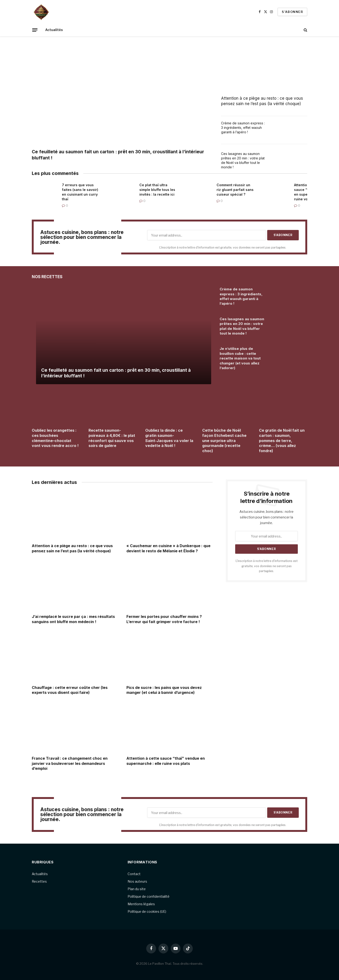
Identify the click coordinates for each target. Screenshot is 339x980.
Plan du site (137, 889)
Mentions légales (141, 904)
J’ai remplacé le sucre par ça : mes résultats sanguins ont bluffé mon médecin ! (73, 619)
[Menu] (35, 30)
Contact (134, 874)
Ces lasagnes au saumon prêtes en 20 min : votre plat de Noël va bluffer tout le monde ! (243, 160)
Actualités (54, 30)
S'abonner (292, 12)
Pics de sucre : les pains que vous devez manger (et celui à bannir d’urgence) (164, 690)
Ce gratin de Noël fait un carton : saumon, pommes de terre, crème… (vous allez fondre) (282, 441)
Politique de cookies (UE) (147, 911)
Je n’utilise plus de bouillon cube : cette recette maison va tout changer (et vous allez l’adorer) (240, 358)
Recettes (39, 881)
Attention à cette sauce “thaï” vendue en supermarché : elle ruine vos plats (166, 761)
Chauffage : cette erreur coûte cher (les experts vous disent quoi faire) (70, 690)
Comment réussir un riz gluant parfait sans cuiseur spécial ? (235, 190)
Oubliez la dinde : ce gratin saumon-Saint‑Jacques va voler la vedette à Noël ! (169, 438)
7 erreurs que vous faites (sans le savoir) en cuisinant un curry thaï (80, 192)
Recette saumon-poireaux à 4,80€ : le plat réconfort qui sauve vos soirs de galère (112, 438)
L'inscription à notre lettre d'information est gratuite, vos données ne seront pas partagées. (223, 247)
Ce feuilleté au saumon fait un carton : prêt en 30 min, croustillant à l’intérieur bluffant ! (118, 155)
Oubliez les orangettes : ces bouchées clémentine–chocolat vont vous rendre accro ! (55, 438)
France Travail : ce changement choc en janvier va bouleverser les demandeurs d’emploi (70, 763)
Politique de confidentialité (149, 896)
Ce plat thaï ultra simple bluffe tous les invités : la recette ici (157, 190)
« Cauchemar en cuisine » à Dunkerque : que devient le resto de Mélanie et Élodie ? (168, 548)
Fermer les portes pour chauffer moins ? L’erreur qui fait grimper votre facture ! (164, 619)
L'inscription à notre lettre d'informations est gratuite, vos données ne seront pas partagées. (267, 566)
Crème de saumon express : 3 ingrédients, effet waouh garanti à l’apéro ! (243, 128)
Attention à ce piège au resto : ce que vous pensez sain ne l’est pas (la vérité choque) (262, 101)
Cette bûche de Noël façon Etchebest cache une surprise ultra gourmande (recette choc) (224, 441)
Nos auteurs (137, 881)
